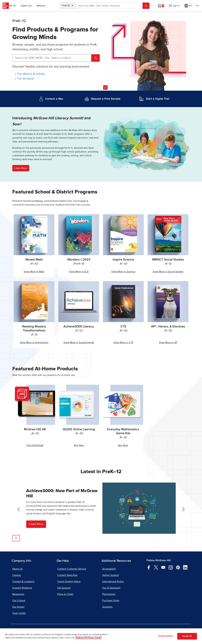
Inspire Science (123, 260)
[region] (101, 636)
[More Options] (197, 6)
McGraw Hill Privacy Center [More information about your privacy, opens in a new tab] (89, 638)
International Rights (113, 582)
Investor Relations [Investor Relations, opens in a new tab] (22, 588)
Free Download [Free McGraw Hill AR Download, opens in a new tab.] (35, 445)
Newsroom (18, 594)
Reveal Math (34, 260)
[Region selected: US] (188, 6)
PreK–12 (17, 6)
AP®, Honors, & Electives (168, 327)
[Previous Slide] (19, 509)
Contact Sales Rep (67, 575)
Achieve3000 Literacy (79, 327)
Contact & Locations (23, 582)
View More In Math (34, 272)
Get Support (64, 588)
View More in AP (168, 342)
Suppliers (107, 607)
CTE (123, 327)
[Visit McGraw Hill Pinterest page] (178, 567)
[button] (174, 6)
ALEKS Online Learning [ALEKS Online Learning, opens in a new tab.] (79, 429)
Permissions (109, 594)
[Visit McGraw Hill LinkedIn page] (185, 567)
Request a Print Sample (106, 99)
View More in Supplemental (79, 342)
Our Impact (18, 607)
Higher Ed (32, 6)
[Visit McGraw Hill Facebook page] (149, 567)
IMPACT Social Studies (168, 260)
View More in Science (123, 272)
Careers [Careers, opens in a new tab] (17, 575)
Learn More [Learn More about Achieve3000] (36, 524)
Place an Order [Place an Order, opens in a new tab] (65, 594)
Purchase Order (111, 600)
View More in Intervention (34, 342)
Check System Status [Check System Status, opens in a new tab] (69, 582)
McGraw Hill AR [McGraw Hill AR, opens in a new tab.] (35, 429)
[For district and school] (31, 74)
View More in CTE (123, 342)
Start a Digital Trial (157, 99)
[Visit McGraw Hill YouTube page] (163, 567)
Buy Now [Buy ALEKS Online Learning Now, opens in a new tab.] (79, 445)
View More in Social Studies (168, 272)
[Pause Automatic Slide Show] (16, 538)
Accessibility (109, 569)
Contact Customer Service (72, 569)
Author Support (111, 575)
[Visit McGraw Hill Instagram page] (171, 567)
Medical (47, 6)
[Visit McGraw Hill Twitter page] (156, 567)
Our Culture (19, 600)
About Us (17, 569)
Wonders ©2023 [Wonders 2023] (79, 260)
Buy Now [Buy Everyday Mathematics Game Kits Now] (123, 445)
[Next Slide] (183, 509)
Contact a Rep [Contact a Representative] (54, 99)
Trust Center (19, 613)
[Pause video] (105, 87)
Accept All (187, 636)
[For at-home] (26, 79)
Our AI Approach (111, 588)
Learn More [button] (21, 168)
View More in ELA (79, 272)
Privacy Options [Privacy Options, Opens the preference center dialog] (165, 636)
